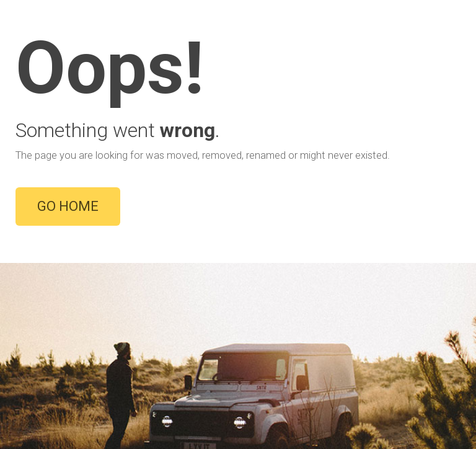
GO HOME (68, 206)
